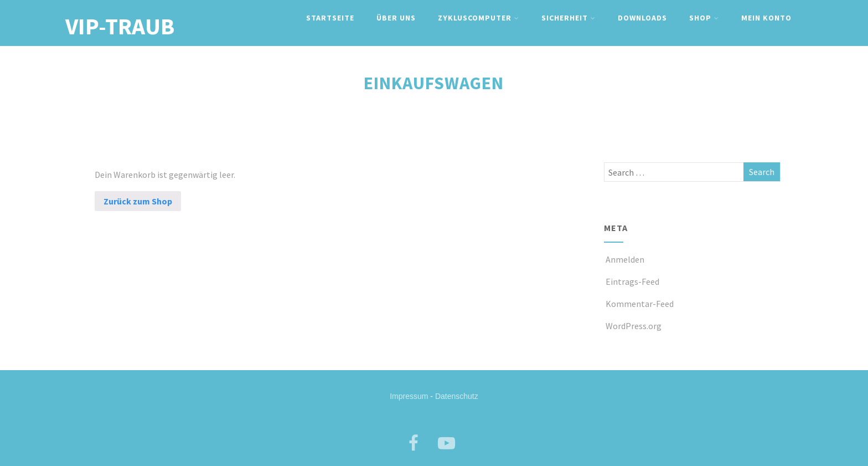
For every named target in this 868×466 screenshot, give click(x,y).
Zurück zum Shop (138, 201)
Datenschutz (457, 396)
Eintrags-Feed (632, 281)
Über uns (396, 18)
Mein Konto (766, 18)
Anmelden (624, 259)
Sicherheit (569, 18)
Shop (704, 18)
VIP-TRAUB (120, 26)
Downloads (642, 18)
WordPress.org (633, 326)
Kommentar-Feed (639, 304)
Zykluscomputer (479, 18)
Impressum (409, 396)
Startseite (330, 18)
